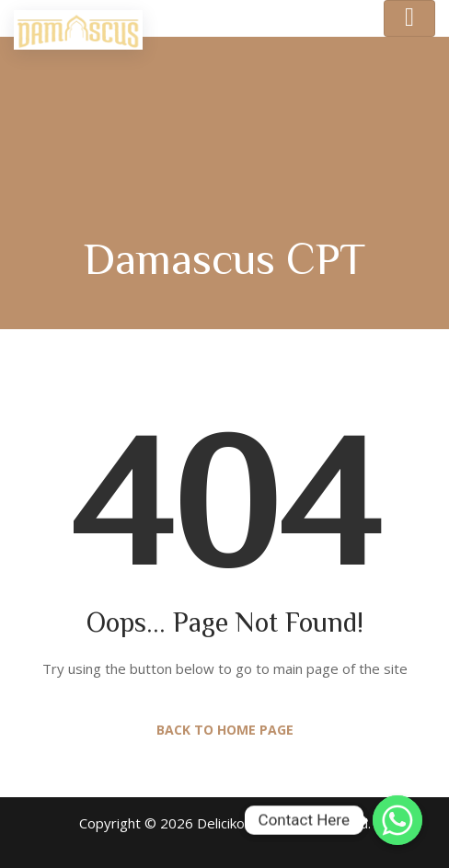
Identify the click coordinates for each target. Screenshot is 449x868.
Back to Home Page (225, 730)
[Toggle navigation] (409, 18)
